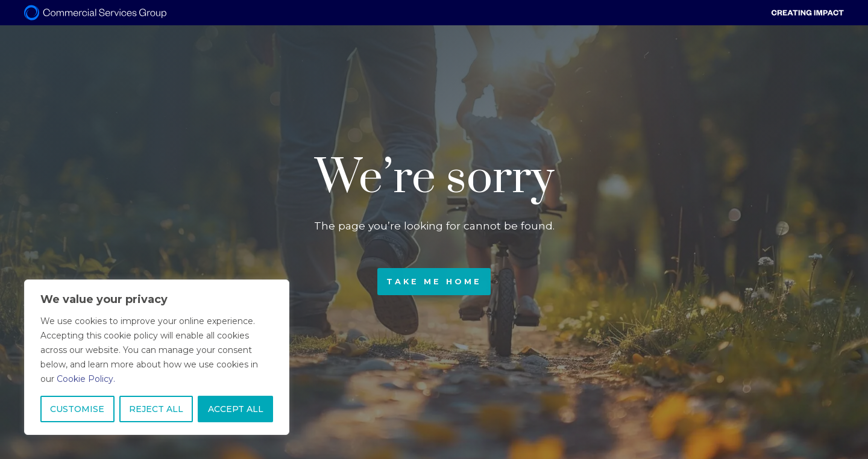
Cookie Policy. (86, 379)
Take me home (434, 282)
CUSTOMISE (77, 409)
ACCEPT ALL (236, 409)
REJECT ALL (156, 409)
